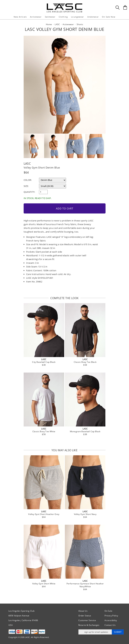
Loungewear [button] (77, 17)
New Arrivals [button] (20, 17)
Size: (26, 186)
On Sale (108, 611)
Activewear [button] (36, 17)
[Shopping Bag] (125, 7)
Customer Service (87, 620)
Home (49, 24)
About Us (83, 611)
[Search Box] (118, 8)
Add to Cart (65, 208)
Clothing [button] (63, 17)
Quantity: (29, 192)
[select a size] (53, 186)
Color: (28, 180)
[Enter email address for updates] (95, 632)
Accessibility (111, 620)
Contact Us (110, 625)
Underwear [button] (93, 17)
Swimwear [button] (50, 17)
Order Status (85, 616)
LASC (27, 163)
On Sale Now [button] (109, 17)
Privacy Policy (111, 616)
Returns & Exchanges (89, 625)
